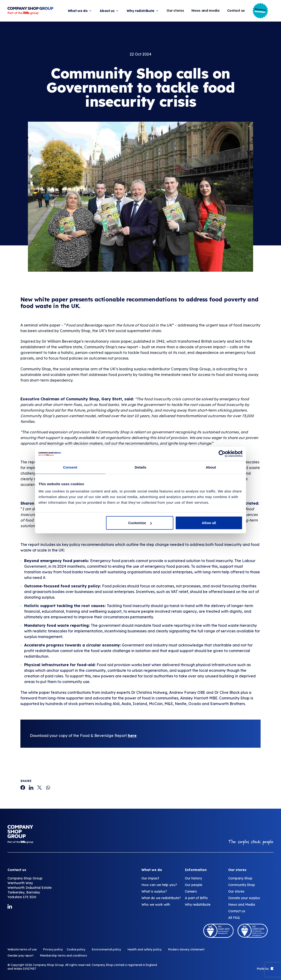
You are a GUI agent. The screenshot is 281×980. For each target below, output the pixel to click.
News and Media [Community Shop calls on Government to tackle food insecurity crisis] (242, 905)
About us (109, 11)
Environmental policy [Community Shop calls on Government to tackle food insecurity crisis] (106, 949)
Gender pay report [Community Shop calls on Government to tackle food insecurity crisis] (21, 956)
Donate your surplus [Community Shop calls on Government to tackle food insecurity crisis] (244, 898)
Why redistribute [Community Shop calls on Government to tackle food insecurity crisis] (198, 905)
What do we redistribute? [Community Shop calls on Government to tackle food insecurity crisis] (161, 898)
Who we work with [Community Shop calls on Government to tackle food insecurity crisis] (156, 905)
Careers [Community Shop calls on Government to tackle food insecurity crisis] (191, 891)
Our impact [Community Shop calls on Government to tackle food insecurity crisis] (150, 878)
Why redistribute (143, 11)
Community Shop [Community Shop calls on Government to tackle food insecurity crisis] (242, 885)
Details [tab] (140, 467)
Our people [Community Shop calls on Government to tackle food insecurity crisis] (194, 885)
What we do (80, 11)
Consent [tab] (70, 467)
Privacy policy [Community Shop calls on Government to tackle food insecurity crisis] (53, 949)
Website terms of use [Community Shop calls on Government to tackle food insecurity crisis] (22, 949)
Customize (140, 523)
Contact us (236, 11)
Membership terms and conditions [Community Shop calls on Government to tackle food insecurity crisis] (64, 956)
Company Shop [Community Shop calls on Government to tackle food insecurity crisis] (240, 878)
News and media (205, 11)
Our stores (175, 11)
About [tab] (211, 467)
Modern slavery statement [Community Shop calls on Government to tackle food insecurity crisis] (186, 949)
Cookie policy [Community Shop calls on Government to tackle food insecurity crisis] (76, 949)
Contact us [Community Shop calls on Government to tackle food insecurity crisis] (237, 911)
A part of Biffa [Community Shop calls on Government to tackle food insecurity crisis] (196, 898)
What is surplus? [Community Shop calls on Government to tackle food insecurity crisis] (154, 891)
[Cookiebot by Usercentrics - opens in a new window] (222, 454)
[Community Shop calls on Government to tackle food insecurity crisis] (23, 788)
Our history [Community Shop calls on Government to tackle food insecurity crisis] (193, 878)
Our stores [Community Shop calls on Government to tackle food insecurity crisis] (236, 891)
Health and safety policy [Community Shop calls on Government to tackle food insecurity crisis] (145, 949)
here (132, 736)
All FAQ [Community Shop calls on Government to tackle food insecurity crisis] (234, 918)
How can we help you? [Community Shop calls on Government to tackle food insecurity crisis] (159, 885)
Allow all (209, 523)
